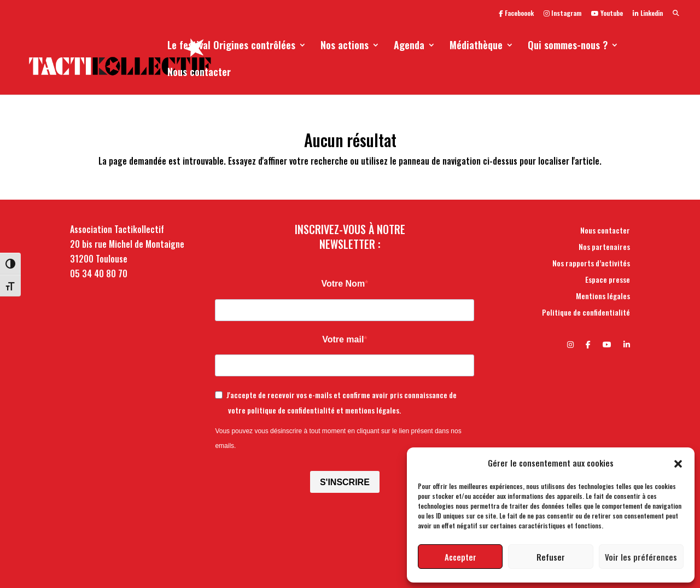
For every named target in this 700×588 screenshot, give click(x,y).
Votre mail (343, 339)
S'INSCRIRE (345, 482)
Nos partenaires (604, 248)
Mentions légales (603, 297)
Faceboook (516, 14)
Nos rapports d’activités (591, 264)
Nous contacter (199, 73)
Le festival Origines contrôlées (231, 46)
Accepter (460, 557)
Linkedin (648, 14)
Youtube (607, 14)
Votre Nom (343, 284)
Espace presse (608, 280)
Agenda (409, 46)
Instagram (562, 14)
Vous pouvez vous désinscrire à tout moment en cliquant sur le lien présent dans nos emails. (338, 438)
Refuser (551, 557)
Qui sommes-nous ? (568, 46)
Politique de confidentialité (586, 313)
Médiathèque (476, 46)
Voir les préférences (641, 557)
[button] (678, 463)
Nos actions (345, 46)
